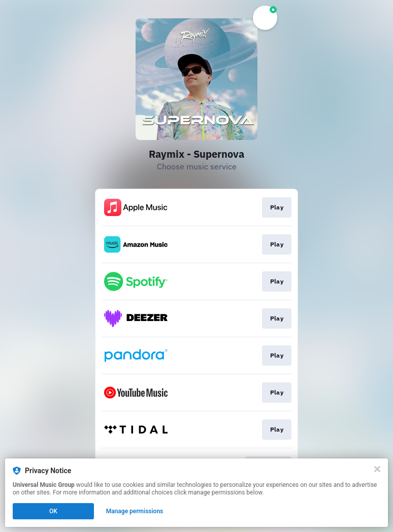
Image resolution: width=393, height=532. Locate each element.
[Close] (377, 469)
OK (53, 511)
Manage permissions (135, 511)
